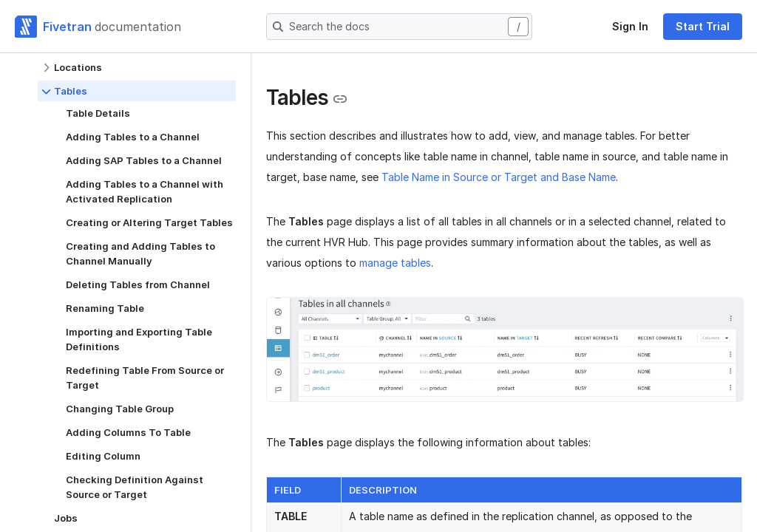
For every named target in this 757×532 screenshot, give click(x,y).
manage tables (395, 263)
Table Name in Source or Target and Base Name (499, 177)
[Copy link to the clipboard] (340, 99)
